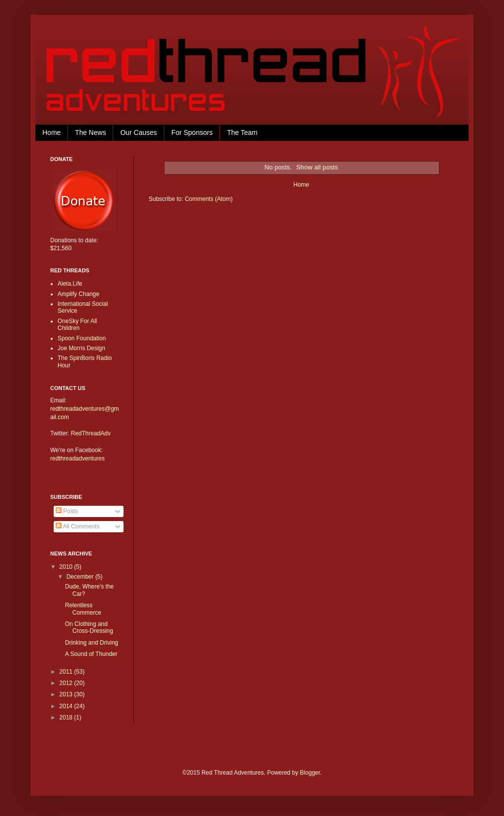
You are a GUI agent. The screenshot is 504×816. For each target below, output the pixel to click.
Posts (67, 511)
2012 (67, 683)
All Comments (78, 526)
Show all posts (317, 167)
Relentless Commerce (83, 609)
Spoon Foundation (82, 338)
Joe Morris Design (81, 348)
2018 (67, 718)
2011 (67, 672)
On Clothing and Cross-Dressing (89, 627)
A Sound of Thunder (91, 654)
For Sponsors (192, 132)
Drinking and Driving (92, 643)
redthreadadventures (78, 458)
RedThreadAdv (91, 433)
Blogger (310, 773)
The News (90, 132)
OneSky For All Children (77, 325)
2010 (67, 567)
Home (51, 132)
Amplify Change (79, 294)
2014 (67, 706)
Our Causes (139, 132)
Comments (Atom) (208, 199)
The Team (242, 132)
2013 (67, 694)
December (81, 577)
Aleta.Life (70, 284)
